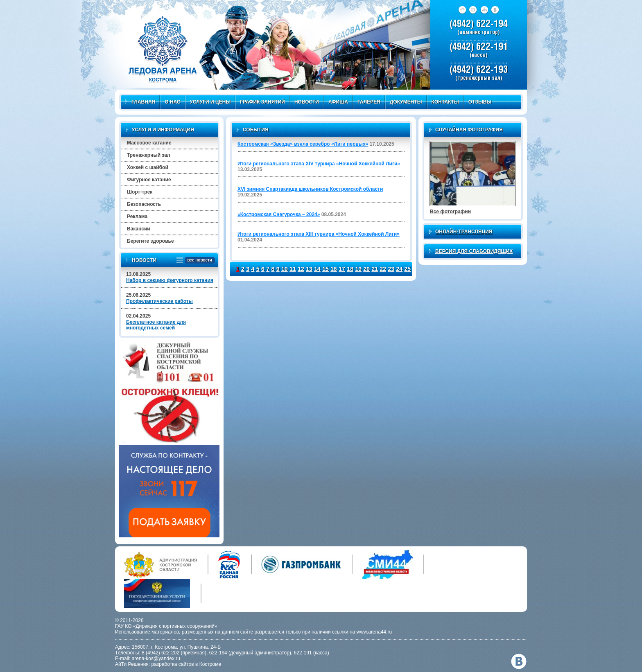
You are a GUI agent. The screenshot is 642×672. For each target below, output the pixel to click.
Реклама (137, 216)
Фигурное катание (149, 180)
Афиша (338, 102)
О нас (172, 102)
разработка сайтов (173, 664)
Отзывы (480, 102)
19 (358, 269)
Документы (406, 102)
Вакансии (139, 229)
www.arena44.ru (374, 632)
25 (408, 269)
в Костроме (208, 664)
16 (334, 269)
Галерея (369, 102)
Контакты (445, 102)
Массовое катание (149, 143)
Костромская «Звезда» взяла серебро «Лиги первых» (303, 144)
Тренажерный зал (148, 155)
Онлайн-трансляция (464, 232)
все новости (198, 260)
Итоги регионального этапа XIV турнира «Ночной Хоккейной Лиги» (319, 164)
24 (400, 269)
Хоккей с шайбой (148, 167)
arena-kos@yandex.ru (156, 658)
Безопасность (144, 204)
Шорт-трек (140, 192)
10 (285, 269)
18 (350, 269)
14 (317, 269)
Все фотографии (450, 212)
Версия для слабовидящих (474, 251)
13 (309, 269)
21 (375, 269)
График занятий (262, 102)
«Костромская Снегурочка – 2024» (279, 214)
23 (391, 269)
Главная (140, 102)
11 (293, 269)
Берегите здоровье (150, 241)
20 (366, 269)
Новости (307, 102)
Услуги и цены (210, 102)
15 (326, 269)
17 (342, 269)
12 (301, 269)
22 (383, 269)
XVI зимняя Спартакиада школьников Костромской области (310, 189)
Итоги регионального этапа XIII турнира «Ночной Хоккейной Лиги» (319, 234)
